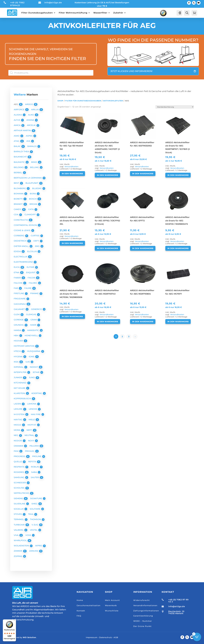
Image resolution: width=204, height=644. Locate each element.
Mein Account (112, 600)
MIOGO (18, 425)
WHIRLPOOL (20, 540)
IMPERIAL (19, 367)
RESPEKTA (19, 467)
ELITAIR (31, 267)
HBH (16, 335)
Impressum (92, 637)
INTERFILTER (20, 372)
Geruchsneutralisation (89, 605)
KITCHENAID (20, 383)
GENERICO (37, 309)
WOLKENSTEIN (22, 546)
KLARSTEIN (20, 393)
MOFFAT (32, 425)
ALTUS (17, 120)
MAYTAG (18, 420)
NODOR (18, 441)
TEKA (31, 514)
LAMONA (32, 404)
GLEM (17, 314)
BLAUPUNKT (32, 183)
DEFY (36, 241)
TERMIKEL (19, 519)
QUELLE (18, 462)
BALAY (17, 146)
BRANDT (18, 204)
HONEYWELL (32, 335)
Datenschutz (106, 637)
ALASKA (18, 115)
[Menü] (14, 621)
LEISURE (18, 409)
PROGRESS (20, 456)
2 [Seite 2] (122, 336)
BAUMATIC (19, 162)
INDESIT (34, 367)
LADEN (18, 404)
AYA (29, 141)
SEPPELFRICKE (22, 493)
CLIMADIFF (30, 215)
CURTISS (35, 236)
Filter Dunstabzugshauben (37, 13)
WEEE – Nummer (143, 621)
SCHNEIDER (20, 483)
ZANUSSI (34, 551)
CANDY (18, 209)
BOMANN (19, 194)
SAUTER (35, 477)
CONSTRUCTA (21, 220)
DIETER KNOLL (21, 246)
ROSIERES (19, 472)
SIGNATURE (36, 498)
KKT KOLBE (20, 388)
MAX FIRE (36, 414)
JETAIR (36, 372)
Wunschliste (112, 611)
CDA (16, 215)
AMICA (17, 125)
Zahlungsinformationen (146, 611)
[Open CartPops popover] (197, 637)
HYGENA (18, 357)
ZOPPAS (18, 556)
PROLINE (37, 456)
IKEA (16, 362)
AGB (116, 637)
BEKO (34, 162)
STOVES (18, 514)
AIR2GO (29, 104)
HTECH (17, 351)
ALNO (31, 115)
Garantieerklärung (143, 616)
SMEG (35, 504)
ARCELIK (32, 125)
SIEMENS (19, 498)
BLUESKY (37, 188)
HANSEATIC (33, 330)
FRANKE (35, 293)
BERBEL (18, 173)
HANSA (18, 330)
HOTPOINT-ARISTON (24, 346)
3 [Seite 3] (129, 336)
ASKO (17, 136)
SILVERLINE (20, 504)
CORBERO (19, 236)
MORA (17, 430)
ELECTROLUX (21, 257)
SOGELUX (19, 509)
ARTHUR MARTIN (23, 130)
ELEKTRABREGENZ (24, 262)
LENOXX (33, 409)
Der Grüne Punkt (142, 626)
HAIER (33, 325)
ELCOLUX (32, 251)
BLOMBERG (20, 188)
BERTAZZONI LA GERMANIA (28, 178)
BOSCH (33, 199)
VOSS (28, 535)
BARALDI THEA (22, 151)
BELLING (35, 167)
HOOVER (19, 341)
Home (80, 600)
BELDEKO (19, 167)
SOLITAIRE (35, 509)
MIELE (32, 420)
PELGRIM (34, 446)
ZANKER (18, 551)
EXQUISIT (31, 272)
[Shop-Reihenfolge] (175, 107)
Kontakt (81, 611)
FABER (17, 278)
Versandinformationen (145, 605)
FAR (16, 288)
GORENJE (19, 320)
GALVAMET (19, 309)
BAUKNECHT (20, 157)
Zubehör (118, 13)
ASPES (29, 136)
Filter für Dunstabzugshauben (83, 101)
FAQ (79, 616)
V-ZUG (35, 525)
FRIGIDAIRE (20, 299)
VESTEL (34, 530)
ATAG (17, 141)
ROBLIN (35, 467)
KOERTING (37, 393)
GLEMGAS (31, 314)
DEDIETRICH (20, 241)
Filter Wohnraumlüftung (73, 13)
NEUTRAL (30, 435)
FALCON (18, 283)
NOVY (31, 441)
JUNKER (18, 377)
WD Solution (29, 637)
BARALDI (32, 146)
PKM (16, 451)
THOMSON (36, 519)
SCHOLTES (19, 488)
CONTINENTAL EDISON (26, 225)
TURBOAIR (19, 525)
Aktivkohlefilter (113, 101)
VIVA (16, 535)
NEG (16, 435)
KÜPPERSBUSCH (23, 399)
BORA (33, 194)
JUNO (32, 377)
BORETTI (18, 199)
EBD (38, 246)
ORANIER (19, 446)
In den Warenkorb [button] (72, 174)
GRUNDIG (19, 325)
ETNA (17, 272)
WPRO (39, 546)
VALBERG (19, 530)
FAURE (28, 288)
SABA (34, 472)
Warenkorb (111, 605)
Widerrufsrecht (141, 600)
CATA (31, 209)
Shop (60, 101)
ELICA (17, 267)
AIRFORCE (19, 110)
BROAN (34, 204)
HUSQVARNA (34, 351)
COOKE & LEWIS (22, 230)
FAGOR (32, 278)
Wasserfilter (100, 13)
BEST (17, 183)
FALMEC (33, 283)
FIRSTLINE (19, 293)
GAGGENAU (20, 304)
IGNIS (32, 357)
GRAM (34, 320)
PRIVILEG (30, 451)
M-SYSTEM (19, 414)
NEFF (29, 430)
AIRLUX (35, 110)
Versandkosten (71, 167)
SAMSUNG (19, 477)
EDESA (17, 251)
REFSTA (32, 462)
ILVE (28, 362)
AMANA (30, 120)
